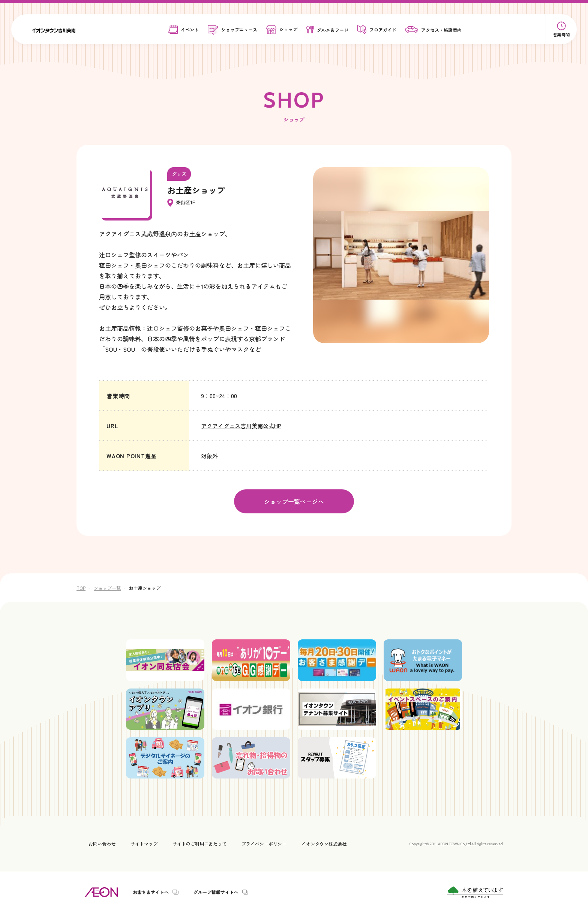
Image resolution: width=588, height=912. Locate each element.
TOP (81, 587)
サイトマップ (144, 843)
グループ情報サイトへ (216, 891)
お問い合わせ (102, 843)
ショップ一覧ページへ (294, 501)
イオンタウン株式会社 (324, 843)
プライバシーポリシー (264, 843)
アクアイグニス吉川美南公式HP (241, 426)
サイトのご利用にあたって (199, 843)
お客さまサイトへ (151, 891)
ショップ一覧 (107, 587)
